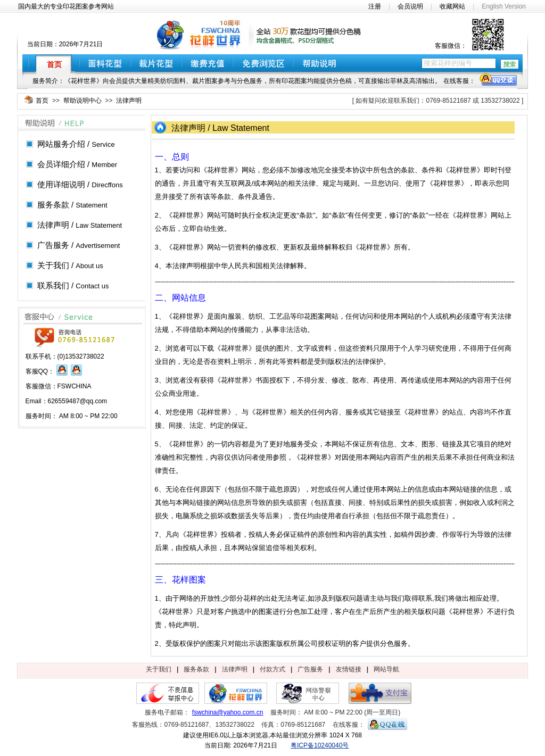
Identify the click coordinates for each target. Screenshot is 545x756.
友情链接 (349, 669)
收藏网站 (452, 6)
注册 (375, 6)
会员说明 (410, 6)
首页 (42, 101)
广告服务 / (79, 245)
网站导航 (386, 669)
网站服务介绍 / (76, 144)
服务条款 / (72, 205)
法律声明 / (80, 225)
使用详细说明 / (80, 184)
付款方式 (272, 669)
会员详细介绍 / (77, 164)
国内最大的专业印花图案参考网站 (66, 6)
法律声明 (129, 101)
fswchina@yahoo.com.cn (228, 712)
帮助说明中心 (82, 101)
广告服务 (310, 669)
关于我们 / (70, 265)
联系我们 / (73, 285)
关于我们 (159, 669)
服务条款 (196, 669)
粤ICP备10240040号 (320, 745)
